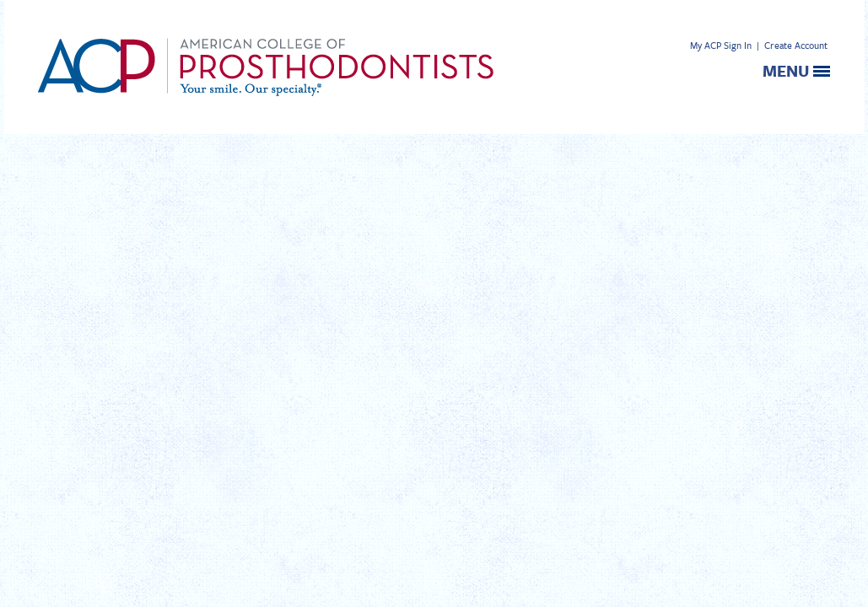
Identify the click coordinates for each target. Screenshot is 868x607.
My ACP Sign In (721, 45)
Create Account (796, 45)
